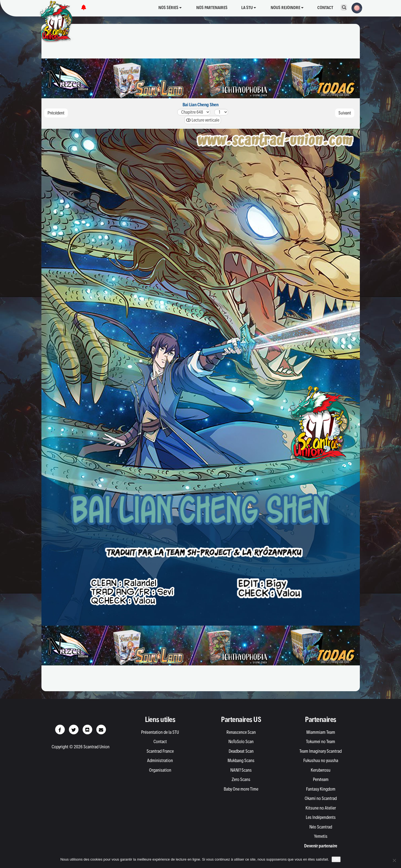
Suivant (345, 113)
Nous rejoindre (287, 8)
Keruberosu (321, 770)
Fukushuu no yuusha (321, 760)
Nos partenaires (212, 8)
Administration (160, 760)
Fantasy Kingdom (321, 789)
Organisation (160, 770)
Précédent (56, 113)
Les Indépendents (321, 817)
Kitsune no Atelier (321, 808)
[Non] (394, 860)
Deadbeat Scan (241, 751)
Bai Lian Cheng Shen (200, 105)
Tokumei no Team (321, 741)
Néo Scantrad (321, 827)
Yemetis (321, 836)
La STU (249, 8)
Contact (325, 8)
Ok (336, 859)
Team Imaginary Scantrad (321, 751)
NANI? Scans (241, 770)
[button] (355, 7)
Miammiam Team (321, 732)
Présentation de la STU (160, 732)
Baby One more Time (241, 789)
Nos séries (170, 8)
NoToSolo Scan (241, 741)
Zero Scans (241, 779)
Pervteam (321, 779)
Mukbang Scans (241, 760)
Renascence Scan (241, 732)
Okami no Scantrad (321, 798)
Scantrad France (160, 751)
